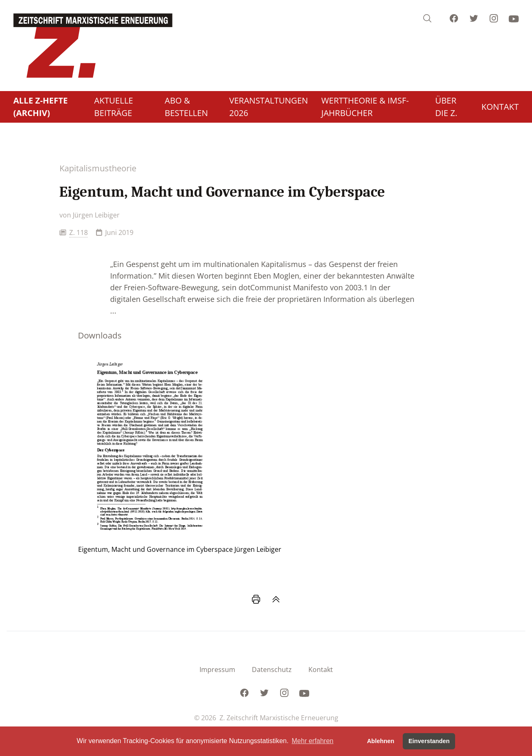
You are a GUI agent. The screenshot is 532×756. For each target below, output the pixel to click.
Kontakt (321, 670)
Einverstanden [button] (429, 741)
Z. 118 (79, 232)
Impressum (217, 670)
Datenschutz (272, 670)
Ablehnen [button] (381, 741)
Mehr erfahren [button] (313, 741)
